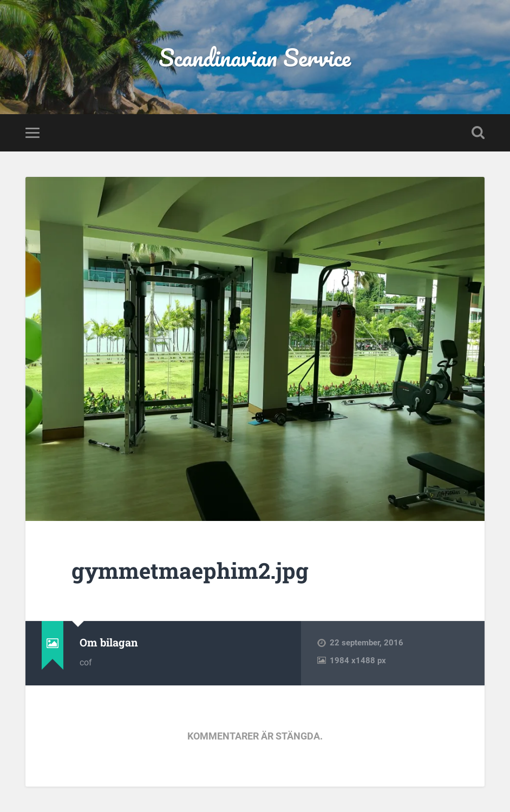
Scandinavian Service (255, 57)
